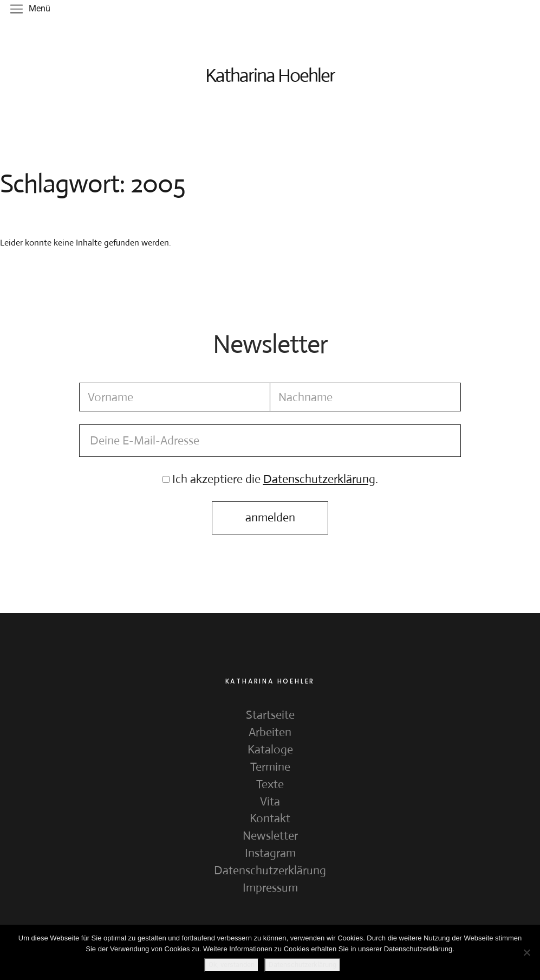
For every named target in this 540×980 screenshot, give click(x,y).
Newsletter (270, 837)
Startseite (270, 716)
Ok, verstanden (232, 965)
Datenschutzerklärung (270, 871)
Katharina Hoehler (270, 75)
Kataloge (270, 750)
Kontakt (270, 820)
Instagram (270, 854)
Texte (270, 785)
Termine (270, 768)
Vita (270, 802)
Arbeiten (270, 733)
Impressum (270, 889)
